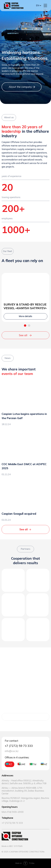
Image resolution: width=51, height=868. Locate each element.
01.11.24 (6, 474)
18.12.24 (6, 424)
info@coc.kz (12, 751)
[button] (45, 6)
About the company (20, 87)
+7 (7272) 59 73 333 (12, 823)
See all (23, 335)
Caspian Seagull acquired (19, 514)
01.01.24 (6, 520)
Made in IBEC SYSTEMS (12, 846)
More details (24, 717)
